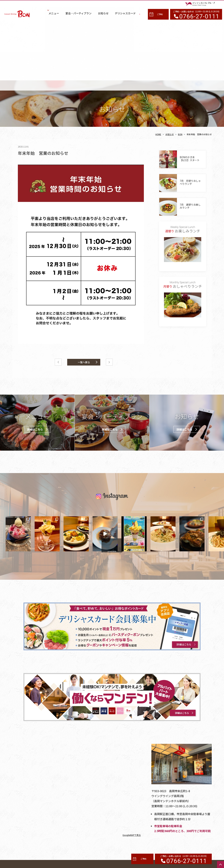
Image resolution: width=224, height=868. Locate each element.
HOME (158, 61)
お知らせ (170, 61)
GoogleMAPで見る (130, 762)
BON (180, 61)
